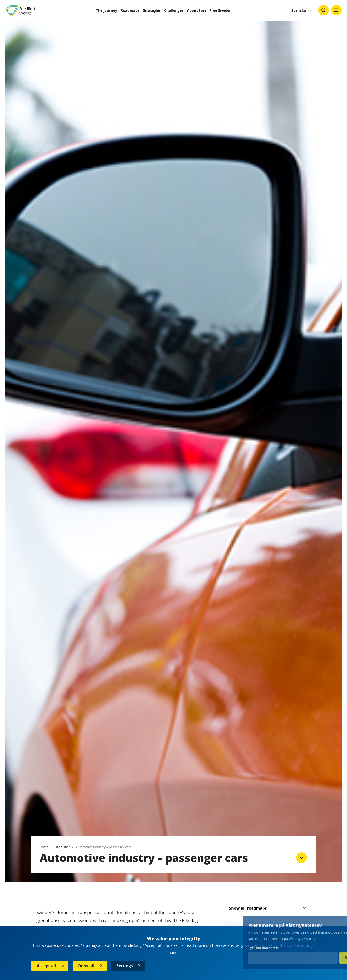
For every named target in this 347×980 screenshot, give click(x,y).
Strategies (152, 10)
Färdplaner (62, 847)
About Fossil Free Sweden (209, 10)
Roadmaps (130, 10)
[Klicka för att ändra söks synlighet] (324, 10)
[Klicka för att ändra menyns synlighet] (336, 10)
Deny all (86, 966)
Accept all (46, 966)
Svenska (299, 10)
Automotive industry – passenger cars (103, 847)
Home (44, 847)
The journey (107, 10)
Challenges (174, 10)
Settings (125, 966)
